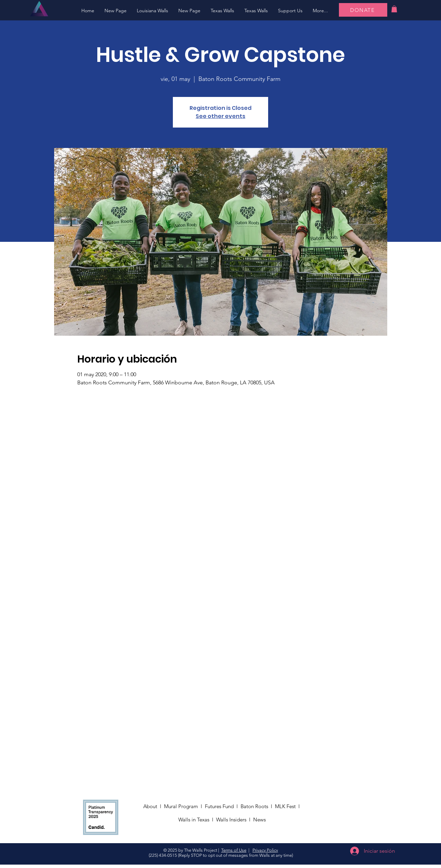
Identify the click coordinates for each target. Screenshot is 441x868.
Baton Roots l (258, 806)
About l (154, 806)
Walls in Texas (194, 820)
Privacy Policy (265, 850)
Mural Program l (184, 806)
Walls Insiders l (235, 820)
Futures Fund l (223, 806)
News (260, 820)
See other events (220, 116)
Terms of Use (234, 850)
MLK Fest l (289, 806)
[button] (152, 11)
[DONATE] (363, 10)
